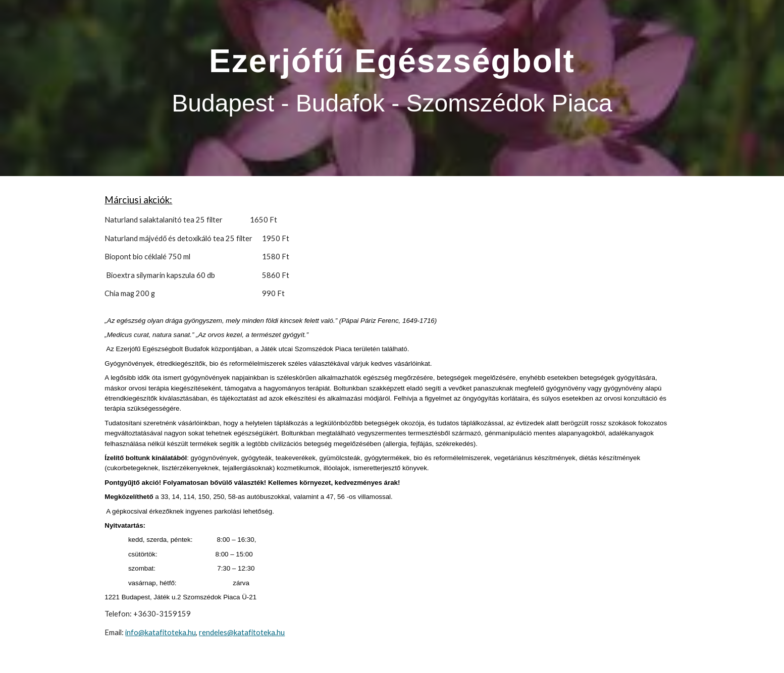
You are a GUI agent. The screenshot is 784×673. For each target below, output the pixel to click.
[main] (392, 88)
